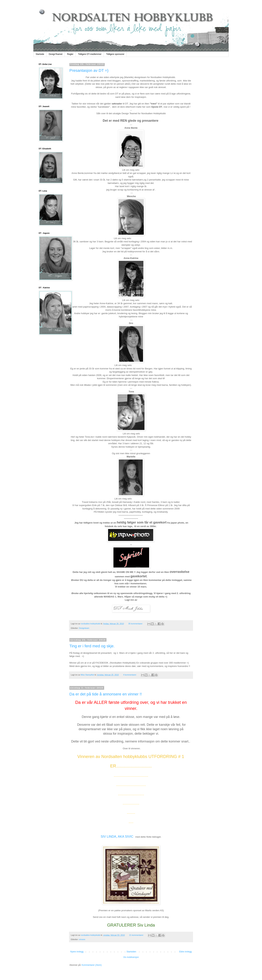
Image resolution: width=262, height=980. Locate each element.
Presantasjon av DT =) (89, 70)
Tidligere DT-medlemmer (90, 54)
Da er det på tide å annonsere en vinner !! (106, 694)
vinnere (82, 939)
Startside (40, 54)
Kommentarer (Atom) (92, 965)
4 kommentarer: (130, 675)
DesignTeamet (56, 54)
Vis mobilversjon (131, 957)
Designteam (84, 628)
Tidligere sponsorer (115, 54)
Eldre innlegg (185, 952)
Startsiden (131, 952)
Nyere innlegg (77, 952)
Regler (70, 54)
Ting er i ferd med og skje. (92, 646)
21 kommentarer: (137, 935)
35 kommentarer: (136, 624)
